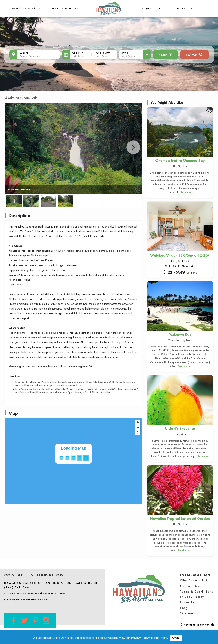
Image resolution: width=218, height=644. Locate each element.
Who (125, 53)
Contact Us (183, 9)
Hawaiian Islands (26, 9)
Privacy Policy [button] (140, 638)
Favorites (188, 602)
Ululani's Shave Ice (180, 428)
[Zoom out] (138, 427)
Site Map (188, 613)
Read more (187, 192)
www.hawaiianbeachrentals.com (26, 599)
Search (194, 54)
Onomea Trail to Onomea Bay (180, 160)
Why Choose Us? (65, 9)
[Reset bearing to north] (138, 432)
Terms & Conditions (197, 591)
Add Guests (129, 56)
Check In (78, 53)
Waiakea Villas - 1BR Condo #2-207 (180, 255)
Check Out (103, 53)
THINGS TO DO (151, 9)
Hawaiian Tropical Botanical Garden (180, 519)
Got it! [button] (176, 638)
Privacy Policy (192, 597)
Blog (184, 608)
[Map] (74, 461)
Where (24, 53)
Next (133, 147)
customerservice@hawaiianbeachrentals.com (35, 593)
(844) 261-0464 (18, 587)
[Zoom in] (138, 422)
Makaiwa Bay (180, 334)
